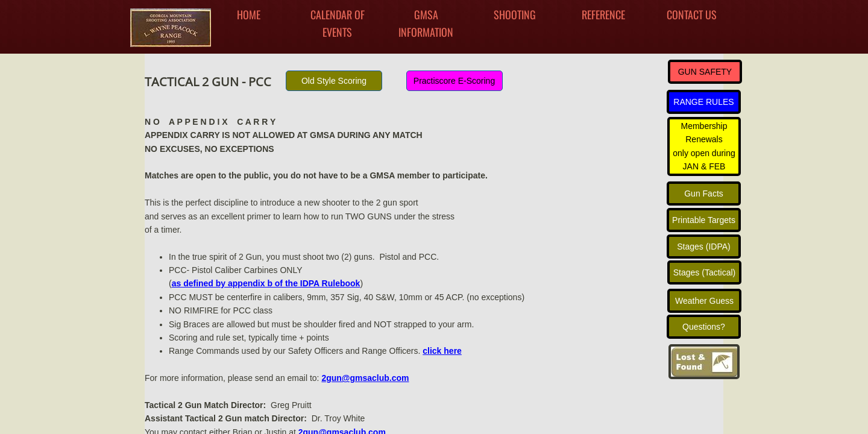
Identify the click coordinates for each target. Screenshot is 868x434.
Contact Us (692, 14)
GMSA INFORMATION (426, 23)
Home (249, 14)
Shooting (515, 14)
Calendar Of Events (338, 23)
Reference (603, 14)
